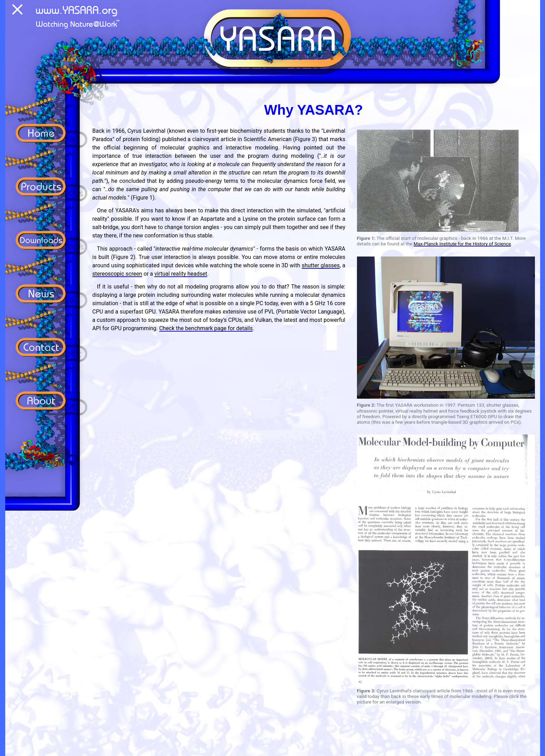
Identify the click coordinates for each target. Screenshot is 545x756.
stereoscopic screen (117, 274)
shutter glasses (321, 265)
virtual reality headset (181, 274)
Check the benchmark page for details (206, 328)
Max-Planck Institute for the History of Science (462, 244)
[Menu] (17, 11)
